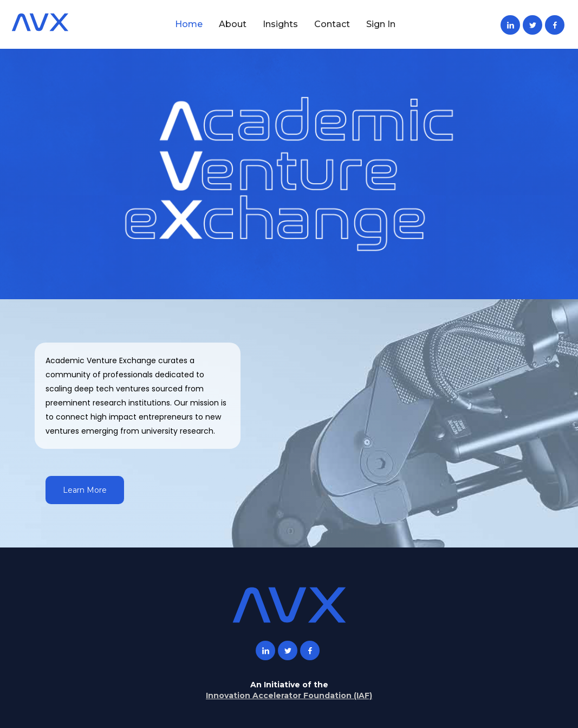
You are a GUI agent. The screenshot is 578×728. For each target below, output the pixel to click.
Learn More (85, 490)
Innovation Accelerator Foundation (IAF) (289, 695)
